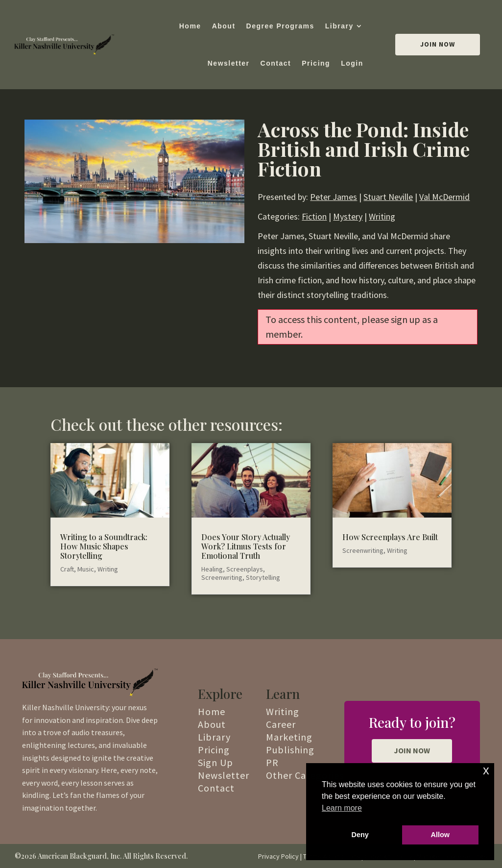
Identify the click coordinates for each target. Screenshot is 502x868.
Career (281, 724)
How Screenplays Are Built (390, 537)
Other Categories (305, 775)
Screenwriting (222, 577)
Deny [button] (360, 835)
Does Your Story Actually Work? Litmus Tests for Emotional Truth (246, 546)
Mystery (348, 216)
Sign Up (215, 762)
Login (352, 63)
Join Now (438, 44)
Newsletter (229, 63)
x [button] (486, 770)
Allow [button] (440, 835)
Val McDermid (444, 197)
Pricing (316, 63)
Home (190, 26)
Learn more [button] (342, 808)
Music (86, 569)
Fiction (314, 216)
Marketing (289, 737)
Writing (382, 216)
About (224, 26)
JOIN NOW (412, 750)
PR (272, 762)
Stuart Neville (388, 197)
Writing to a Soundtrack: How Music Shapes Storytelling (104, 546)
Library (339, 26)
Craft (67, 569)
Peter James (334, 197)
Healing (212, 569)
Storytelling (263, 577)
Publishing (290, 750)
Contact (276, 63)
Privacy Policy (278, 856)
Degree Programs (280, 26)
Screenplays (245, 569)
